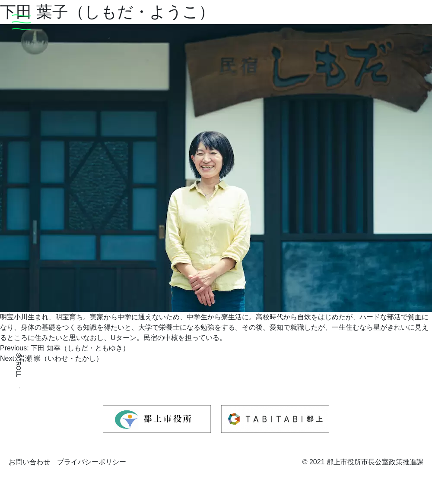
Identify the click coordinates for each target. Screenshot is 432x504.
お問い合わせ (29, 462)
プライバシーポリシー (92, 462)
